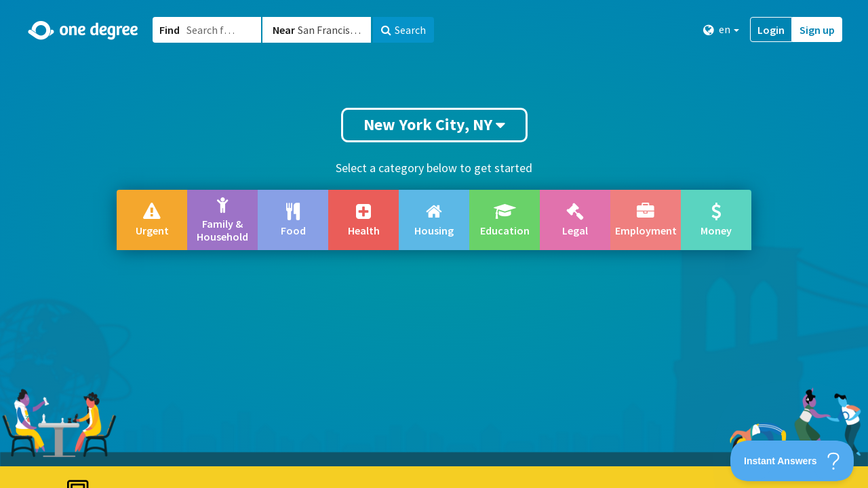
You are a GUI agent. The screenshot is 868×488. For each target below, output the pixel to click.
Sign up (817, 30)
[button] (434, 244)
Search (403, 30)
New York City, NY (434, 124)
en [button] (721, 29)
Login (771, 30)
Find (170, 30)
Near (284, 30)
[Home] (84, 30)
